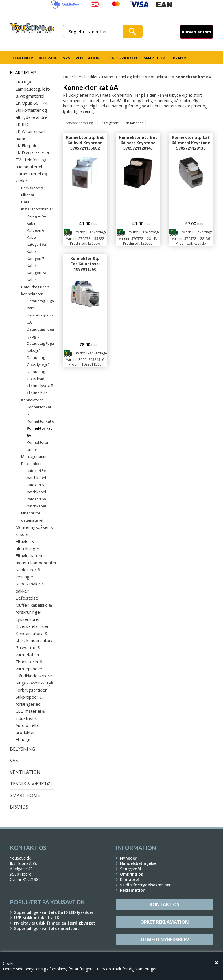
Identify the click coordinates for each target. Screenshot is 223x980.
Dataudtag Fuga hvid (40, 304)
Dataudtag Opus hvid (36, 375)
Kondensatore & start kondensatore (34, 637)
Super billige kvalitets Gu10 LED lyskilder (54, 912)
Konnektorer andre (38, 446)
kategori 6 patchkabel (36, 488)
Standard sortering (79, 123)
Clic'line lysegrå (40, 386)
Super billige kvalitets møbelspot (47, 928)
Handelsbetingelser (139, 863)
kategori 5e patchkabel (36, 474)
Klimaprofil (131, 879)
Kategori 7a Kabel (37, 276)
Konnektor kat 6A (39, 432)
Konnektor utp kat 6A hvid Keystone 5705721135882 (85, 143)
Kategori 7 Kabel (35, 262)
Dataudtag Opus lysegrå (38, 361)
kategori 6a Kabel (36, 248)
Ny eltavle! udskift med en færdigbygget (55, 923)
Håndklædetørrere (34, 676)
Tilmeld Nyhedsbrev (164, 940)
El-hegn (23, 739)
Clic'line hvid (37, 393)
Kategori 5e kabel (37, 220)
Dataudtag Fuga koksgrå (40, 347)
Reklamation (133, 890)
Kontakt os (164, 904)
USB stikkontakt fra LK (37, 918)
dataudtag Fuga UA (40, 319)
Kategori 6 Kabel (35, 234)
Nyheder (128, 858)
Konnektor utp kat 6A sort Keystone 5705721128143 (138, 143)
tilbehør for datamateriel (32, 517)
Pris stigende (109, 123)
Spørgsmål (131, 869)
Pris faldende (134, 123)
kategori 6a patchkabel (36, 502)
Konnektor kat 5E (39, 411)
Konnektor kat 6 (40, 421)
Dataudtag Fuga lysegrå (40, 333)
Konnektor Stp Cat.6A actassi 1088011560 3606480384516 (85, 266)
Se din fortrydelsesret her (145, 885)
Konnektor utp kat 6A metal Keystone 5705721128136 (191, 143)
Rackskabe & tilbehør (32, 191)
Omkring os (131, 874)
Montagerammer (36, 456)
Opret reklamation (165, 922)
